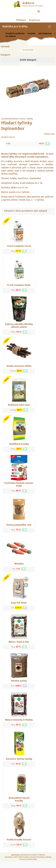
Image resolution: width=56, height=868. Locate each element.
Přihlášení (21, 20)
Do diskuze (11, 36)
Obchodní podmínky (44, 857)
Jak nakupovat (45, 33)
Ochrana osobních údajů (28, 859)
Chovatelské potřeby (10, 119)
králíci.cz (29, 3)
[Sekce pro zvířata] (50, 27)
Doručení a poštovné (15, 33)
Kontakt (31, 33)
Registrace (35, 20)
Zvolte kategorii (28, 60)
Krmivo (23, 119)
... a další (37, 119)
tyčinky (30, 119)
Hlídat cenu (50, 134)
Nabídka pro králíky (15, 26)
